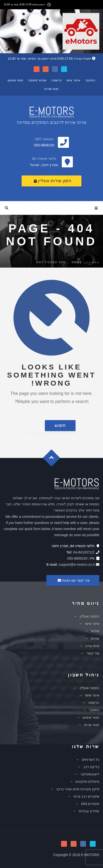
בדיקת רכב (91, 767)
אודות (95, 631)
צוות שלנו (92, 646)
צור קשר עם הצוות (73, 580)
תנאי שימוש (15, 80)
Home (77, 262)
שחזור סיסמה (37, 80)
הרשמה (57, 80)
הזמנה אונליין (90, 616)
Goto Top (54, 460)
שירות (95, 639)
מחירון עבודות (89, 811)
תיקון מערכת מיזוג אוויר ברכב (78, 789)
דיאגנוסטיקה (90, 774)
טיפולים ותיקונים (87, 781)
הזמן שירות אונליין (53, 181)
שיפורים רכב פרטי (86, 796)
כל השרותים (91, 759)
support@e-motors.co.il (77, 564)
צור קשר (93, 653)
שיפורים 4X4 (90, 804)
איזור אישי (73, 80)
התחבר (90, 80)
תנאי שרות (52, 89)
